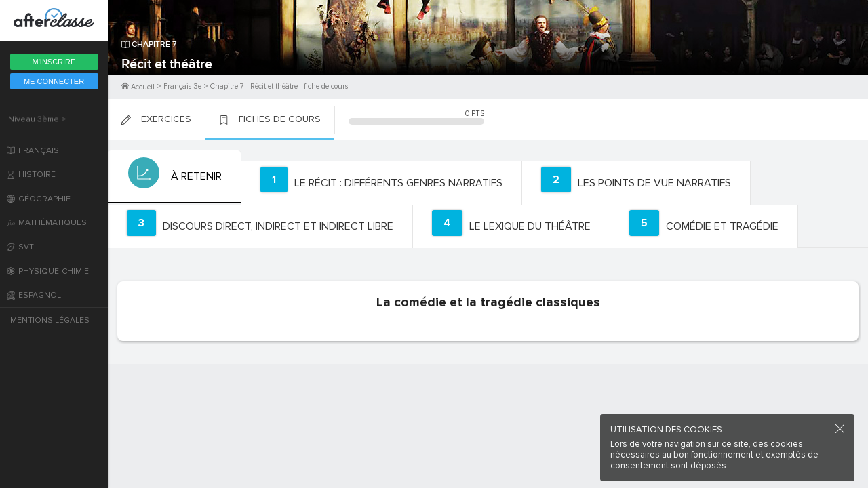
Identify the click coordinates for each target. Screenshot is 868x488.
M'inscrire (54, 62)
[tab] (173, 177)
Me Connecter (54, 81)
